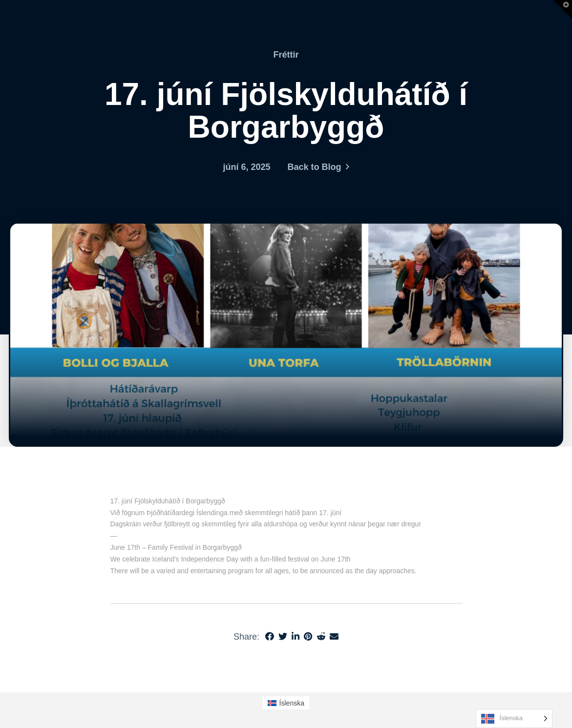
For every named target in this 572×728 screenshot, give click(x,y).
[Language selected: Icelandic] (514, 718)
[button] (563, 9)
